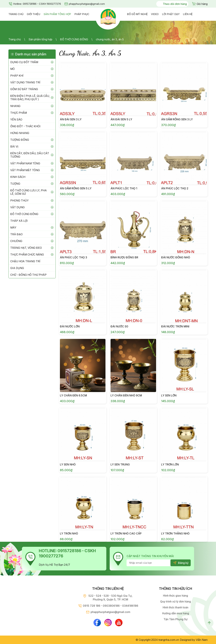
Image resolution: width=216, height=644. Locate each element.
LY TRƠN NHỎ (69, 533)
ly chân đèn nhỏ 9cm (126, 395)
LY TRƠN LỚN (170, 464)
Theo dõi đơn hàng (175, 4)
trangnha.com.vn (169, 640)
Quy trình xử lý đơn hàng (175, 601)
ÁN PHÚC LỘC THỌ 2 (175, 188)
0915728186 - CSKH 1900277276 (42, 4)
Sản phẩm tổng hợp (40, 39)
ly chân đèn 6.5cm (73, 395)
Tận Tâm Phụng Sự (175, 619)
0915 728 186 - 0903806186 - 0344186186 (111, 606)
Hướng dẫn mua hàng (176, 613)
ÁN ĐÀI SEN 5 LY (121, 119)
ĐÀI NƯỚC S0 (119, 326)
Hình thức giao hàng (175, 596)
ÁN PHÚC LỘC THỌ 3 (73, 257)
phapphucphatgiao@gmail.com (87, 4)
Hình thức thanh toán (175, 607)
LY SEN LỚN (169, 395)
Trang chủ (15, 39)
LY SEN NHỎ (68, 464)
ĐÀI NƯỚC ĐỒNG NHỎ (176, 257)
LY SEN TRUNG (120, 464)
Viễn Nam (202, 640)
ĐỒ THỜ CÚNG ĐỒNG (74, 39)
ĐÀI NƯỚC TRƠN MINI (175, 326)
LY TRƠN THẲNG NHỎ (175, 533)
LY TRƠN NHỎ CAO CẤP (126, 533)
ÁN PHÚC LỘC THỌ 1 (124, 188)
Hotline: (18, 4)
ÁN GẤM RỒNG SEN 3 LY (177, 119)
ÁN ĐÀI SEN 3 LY (71, 119)
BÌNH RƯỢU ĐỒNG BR (124, 257)
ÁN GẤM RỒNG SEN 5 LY (76, 188)
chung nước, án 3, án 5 (110, 39)
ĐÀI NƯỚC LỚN (70, 326)
